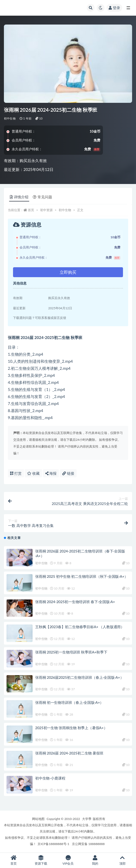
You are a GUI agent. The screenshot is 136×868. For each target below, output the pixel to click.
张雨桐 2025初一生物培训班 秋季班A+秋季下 (71, 652)
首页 (31, 210)
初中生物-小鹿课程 (50, 778)
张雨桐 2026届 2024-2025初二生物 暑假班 (69, 753)
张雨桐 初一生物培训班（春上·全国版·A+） (69, 702)
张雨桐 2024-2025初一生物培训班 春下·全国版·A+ (75, 602)
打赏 (16, 473)
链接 (68, 473)
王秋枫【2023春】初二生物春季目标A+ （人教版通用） (80, 627)
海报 (51, 473)
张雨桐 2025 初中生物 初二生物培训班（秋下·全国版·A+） (82, 576)
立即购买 (68, 272)
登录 (114, 8)
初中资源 (46, 210)
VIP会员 (68, 860)
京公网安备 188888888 (88, 844)
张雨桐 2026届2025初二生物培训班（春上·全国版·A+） (79, 677)
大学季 (87, 819)
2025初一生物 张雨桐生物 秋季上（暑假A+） (71, 728)
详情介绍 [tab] (19, 197)
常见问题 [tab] (42, 197)
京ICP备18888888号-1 (53, 844)
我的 (95, 860)
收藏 (33, 473)
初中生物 (10, 118)
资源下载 (41, 860)
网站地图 (38, 819)
